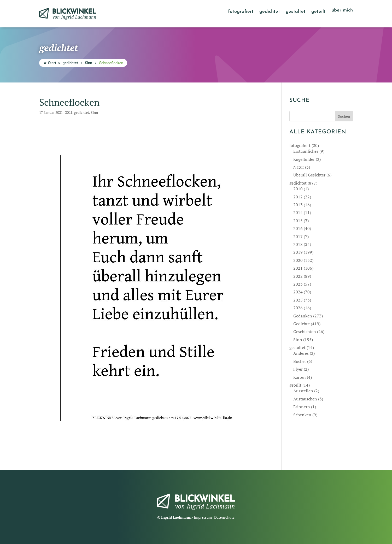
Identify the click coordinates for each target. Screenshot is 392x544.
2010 (298, 189)
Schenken (302, 415)
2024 (298, 292)
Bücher (300, 361)
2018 (298, 244)
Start (50, 63)
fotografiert (241, 12)
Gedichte (302, 324)
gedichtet (270, 12)
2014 (298, 212)
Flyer (298, 369)
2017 (298, 236)
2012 (298, 197)
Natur (299, 167)
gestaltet (296, 12)
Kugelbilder (304, 159)
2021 (69, 112)
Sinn (89, 63)
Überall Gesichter (309, 175)
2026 (298, 308)
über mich (342, 11)
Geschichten (305, 332)
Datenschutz (224, 517)
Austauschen (305, 399)
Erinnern (302, 407)
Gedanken (303, 316)
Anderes (301, 353)
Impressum (203, 517)
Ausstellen (303, 391)
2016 (298, 228)
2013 (298, 205)
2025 (298, 300)
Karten (300, 377)
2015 (298, 221)
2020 (298, 260)
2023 (298, 284)
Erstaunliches (306, 151)
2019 (298, 252)
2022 (298, 276)
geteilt (318, 12)
